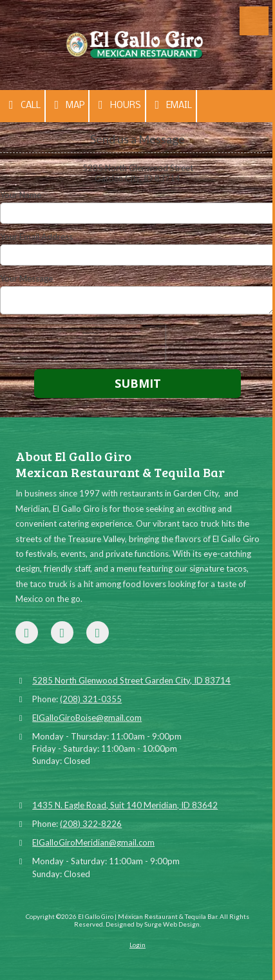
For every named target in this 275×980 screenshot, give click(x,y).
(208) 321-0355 (91, 699)
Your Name (21, 195)
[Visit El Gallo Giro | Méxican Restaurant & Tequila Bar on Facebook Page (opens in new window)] (27, 632)
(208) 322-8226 (91, 824)
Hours (117, 105)
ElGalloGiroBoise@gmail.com (87, 718)
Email (171, 105)
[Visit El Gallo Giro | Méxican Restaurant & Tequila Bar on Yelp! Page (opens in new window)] (98, 632)
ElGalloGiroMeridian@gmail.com (93, 842)
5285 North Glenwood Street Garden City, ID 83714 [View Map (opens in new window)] (131, 680)
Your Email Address (36, 237)
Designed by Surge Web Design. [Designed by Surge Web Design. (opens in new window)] (153, 924)
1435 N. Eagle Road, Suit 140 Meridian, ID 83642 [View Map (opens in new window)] (125, 805)
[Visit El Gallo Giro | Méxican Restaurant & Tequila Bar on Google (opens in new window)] (62, 632)
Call (22, 105)
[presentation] (82, 343)
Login (137, 945)
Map (67, 105)
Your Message (26, 278)
